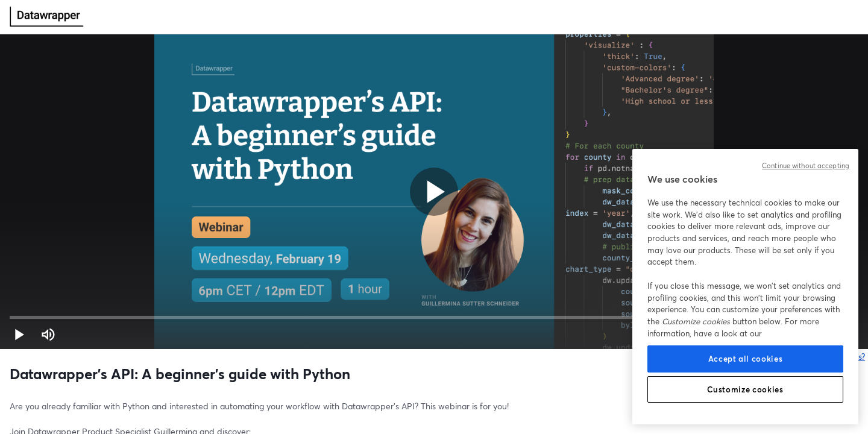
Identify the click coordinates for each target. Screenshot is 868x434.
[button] (19, 335)
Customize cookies (745, 389)
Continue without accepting (806, 166)
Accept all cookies (746, 359)
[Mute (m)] (48, 335)
